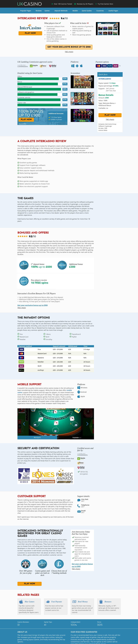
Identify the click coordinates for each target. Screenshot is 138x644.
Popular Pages (26, 11)
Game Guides (87, 11)
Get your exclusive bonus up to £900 (69, 47)
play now (30, 33)
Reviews (39, 11)
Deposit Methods (61, 11)
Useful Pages (113, 11)
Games (47, 11)
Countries (100, 11)
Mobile (75, 11)
